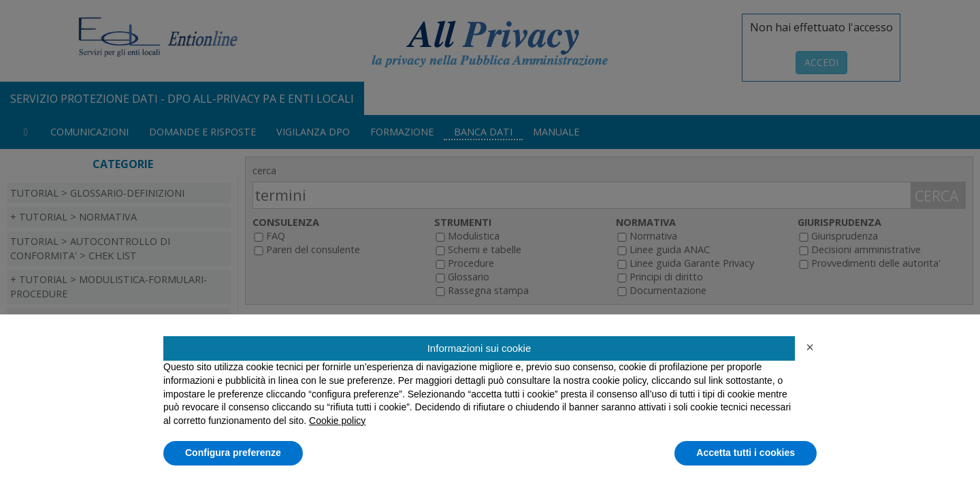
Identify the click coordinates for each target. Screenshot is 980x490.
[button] (810, 347)
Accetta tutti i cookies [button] (746, 453)
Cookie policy (337, 421)
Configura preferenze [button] (233, 453)
